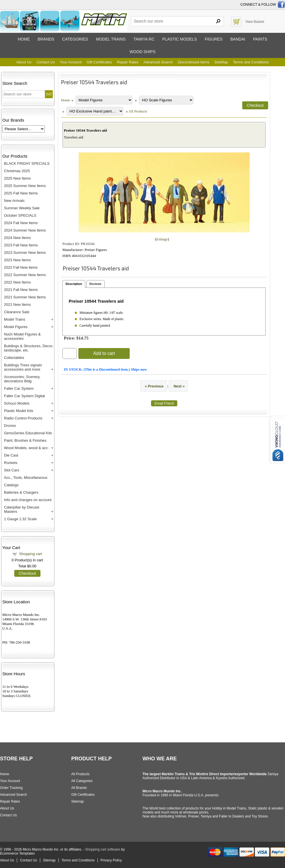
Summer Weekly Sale (22, 208)
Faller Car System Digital (25, 396)
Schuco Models (17, 403)
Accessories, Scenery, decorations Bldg (22, 379)
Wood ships (142, 52)
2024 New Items (17, 238)
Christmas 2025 (17, 171)
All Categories (82, 781)
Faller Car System (19, 388)
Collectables (14, 358)
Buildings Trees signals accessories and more (23, 367)
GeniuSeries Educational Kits (28, 433)
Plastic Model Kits (19, 411)
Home (24, 39)
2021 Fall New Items (21, 290)
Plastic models (179, 39)
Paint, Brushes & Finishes (25, 440)
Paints (260, 39)
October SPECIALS (20, 215)
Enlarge (162, 239)
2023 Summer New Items (25, 253)
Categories (75, 39)
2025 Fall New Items (21, 193)
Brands (46, 39)
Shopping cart (30, 554)
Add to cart (104, 353)
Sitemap (78, 801)
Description (74, 284)
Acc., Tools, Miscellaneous (26, 478)
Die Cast (11, 455)
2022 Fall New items (21, 267)
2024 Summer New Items (25, 230)
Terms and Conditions (251, 62)
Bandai (238, 39)
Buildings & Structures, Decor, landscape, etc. (29, 348)
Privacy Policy (111, 860)
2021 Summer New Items (25, 297)
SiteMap (221, 62)
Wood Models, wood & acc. (26, 448)
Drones (10, 426)
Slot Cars (12, 470)
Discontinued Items (194, 62)
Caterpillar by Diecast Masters (22, 509)
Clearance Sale (17, 312)
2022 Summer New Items (25, 275)
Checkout (27, 573)
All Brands (79, 788)
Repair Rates (128, 62)
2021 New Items (17, 305)
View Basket (255, 22)
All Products (138, 111)
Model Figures (16, 327)
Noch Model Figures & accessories (22, 336)
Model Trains (15, 319)
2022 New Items (17, 282)
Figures (213, 39)
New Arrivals (14, 201)
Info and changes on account (28, 500)
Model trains (111, 39)
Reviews (95, 284)
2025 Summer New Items (25, 186)
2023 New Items (17, 260)
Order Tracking (11, 788)
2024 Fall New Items (21, 223)
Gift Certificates (99, 62)
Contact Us (46, 62)
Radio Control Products (23, 418)
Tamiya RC (144, 39)
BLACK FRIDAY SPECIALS (27, 163)
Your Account (71, 62)
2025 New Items (17, 178)
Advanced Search (158, 62)
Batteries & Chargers (21, 492)
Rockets (11, 463)
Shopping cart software (103, 849)
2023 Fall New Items (21, 245)
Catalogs (11, 485)
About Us (24, 62)
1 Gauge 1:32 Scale (20, 519)
